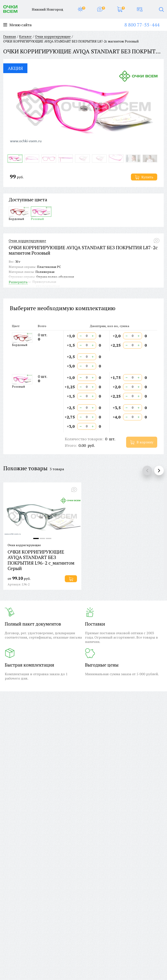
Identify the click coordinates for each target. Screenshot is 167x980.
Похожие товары (25, 468)
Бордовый (19, 214)
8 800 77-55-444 (142, 25)
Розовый (41, 214)
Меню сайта (17, 25)
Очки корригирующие (27, 241)
